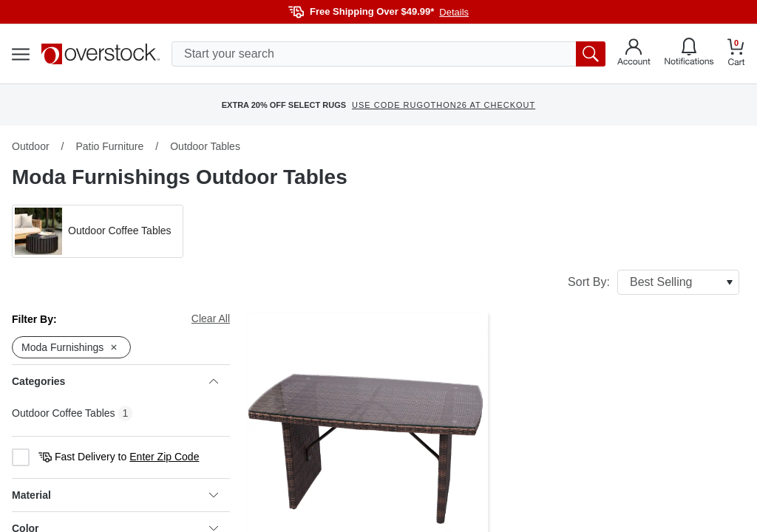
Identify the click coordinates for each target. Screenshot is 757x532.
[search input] (388, 54)
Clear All (211, 318)
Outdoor (31, 146)
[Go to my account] (634, 54)
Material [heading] (115, 495)
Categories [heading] (115, 381)
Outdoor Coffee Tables (64, 413)
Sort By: (654, 282)
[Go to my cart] (736, 54)
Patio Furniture (109, 146)
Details (454, 12)
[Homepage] (101, 54)
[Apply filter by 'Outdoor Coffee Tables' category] (98, 231)
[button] (98, 231)
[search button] (591, 54)
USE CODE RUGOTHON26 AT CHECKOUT (444, 105)
